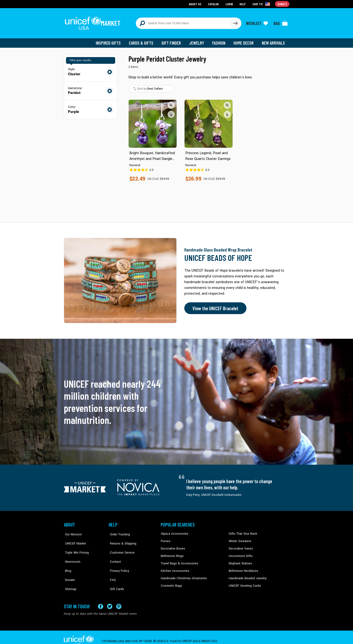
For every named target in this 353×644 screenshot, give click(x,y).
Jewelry (198, 41)
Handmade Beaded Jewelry (246, 575)
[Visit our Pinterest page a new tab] (119, 599)
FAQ (112, 568)
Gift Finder (173, 41)
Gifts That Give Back (242, 532)
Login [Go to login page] (230, 4)
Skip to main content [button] (176, 0)
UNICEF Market (74, 539)
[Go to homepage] (94, 22)
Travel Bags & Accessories (178, 561)
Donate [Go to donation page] (282, 4)
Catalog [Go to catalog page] (214, 4)
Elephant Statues (240, 561)
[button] (171, 103)
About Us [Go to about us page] (196, 4)
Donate (69, 568)
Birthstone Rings (172, 553)
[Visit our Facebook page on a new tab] (101, 599)
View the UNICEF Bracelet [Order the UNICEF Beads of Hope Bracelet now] (214, 306)
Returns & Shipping (121, 539)
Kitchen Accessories (174, 568)
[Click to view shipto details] (262, 4)
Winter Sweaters (239, 539)
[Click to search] (235, 22)
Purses (165, 539)
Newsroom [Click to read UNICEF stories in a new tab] (71, 553)
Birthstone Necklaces (243, 568)
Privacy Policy (118, 561)
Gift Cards (115, 575)
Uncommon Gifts (240, 553)
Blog (67, 561)
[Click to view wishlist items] (257, 22)
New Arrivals (274, 41)
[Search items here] (183, 22)
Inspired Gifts (112, 41)
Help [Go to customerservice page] (243, 4)
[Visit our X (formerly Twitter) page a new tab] (110, 599)
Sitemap (69, 575)
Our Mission (72, 532)
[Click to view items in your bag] (281, 22)
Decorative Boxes (172, 546)
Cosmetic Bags (171, 583)
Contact (114, 553)
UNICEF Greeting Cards (244, 583)
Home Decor (244, 41)
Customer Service (120, 546)
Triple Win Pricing (75, 546)
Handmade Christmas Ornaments (183, 575)
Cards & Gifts (144, 41)
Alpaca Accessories (174, 532)
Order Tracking (118, 532)
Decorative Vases (240, 546)
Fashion (220, 41)
